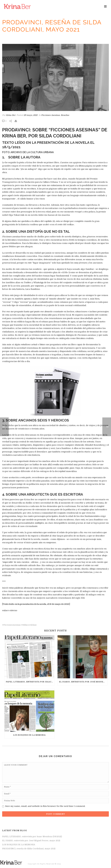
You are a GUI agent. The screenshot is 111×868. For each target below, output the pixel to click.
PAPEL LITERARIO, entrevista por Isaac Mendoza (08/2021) (30, 682)
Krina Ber (11, 115)
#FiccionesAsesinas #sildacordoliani (19, 625)
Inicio (22, 38)
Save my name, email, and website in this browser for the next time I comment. (45, 806)
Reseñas (31, 38)
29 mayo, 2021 (31, 115)
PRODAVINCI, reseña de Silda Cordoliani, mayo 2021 (29, 849)
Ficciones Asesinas (46, 38)
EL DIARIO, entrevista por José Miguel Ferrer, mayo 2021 (83, 682)
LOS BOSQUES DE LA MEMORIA (29, 735)
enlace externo (10, 610)
